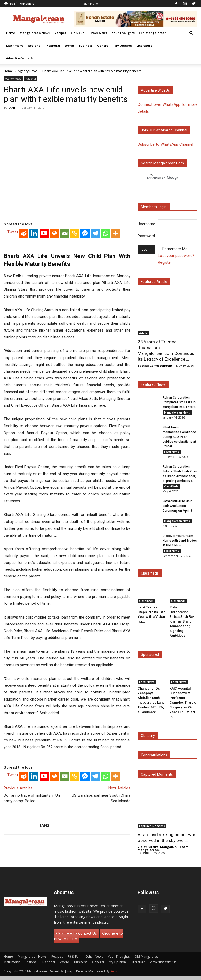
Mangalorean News (35, 33)
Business (86, 45)
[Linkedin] (34, 233)
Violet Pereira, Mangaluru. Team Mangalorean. (163, 852)
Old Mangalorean (153, 33)
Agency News (28, 71)
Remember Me (175, 249)
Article (143, 333)
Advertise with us (155, 90)
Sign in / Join (92, 4)
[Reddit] (24, 233)
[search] (163, 178)
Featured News (153, 384)
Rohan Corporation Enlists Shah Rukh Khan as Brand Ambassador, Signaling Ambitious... (183, 625)
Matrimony (15, 45)
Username (146, 224)
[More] (116, 233)
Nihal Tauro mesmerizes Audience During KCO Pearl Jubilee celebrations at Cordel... (179, 438)
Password (146, 236)
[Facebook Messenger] (85, 233)
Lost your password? (176, 256)
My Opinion (123, 45)
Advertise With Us (20, 58)
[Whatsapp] (105, 233)
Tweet (13, 232)
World (69, 45)
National (53, 45)
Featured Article (154, 282)
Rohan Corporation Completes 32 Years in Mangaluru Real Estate (179, 402)
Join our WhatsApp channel (164, 130)
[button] (191, 33)
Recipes (60, 33)
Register (165, 262)
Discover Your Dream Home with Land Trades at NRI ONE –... (180, 544)
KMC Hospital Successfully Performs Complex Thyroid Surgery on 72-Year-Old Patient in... (183, 706)
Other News (98, 33)
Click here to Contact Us (76, 937)
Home (10, 33)
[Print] (54, 233)
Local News (172, 453)
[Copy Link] (75, 233)
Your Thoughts (123, 33)
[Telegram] (95, 233)
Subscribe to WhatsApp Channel (165, 144)
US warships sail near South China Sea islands (101, 798)
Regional (35, 45)
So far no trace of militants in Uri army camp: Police (32, 798)
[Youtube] (44, 233)
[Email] (65, 233)
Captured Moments (157, 778)
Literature (144, 45)
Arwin (115, 975)
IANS (12, 108)
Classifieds (171, 488)
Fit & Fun (78, 33)
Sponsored (150, 658)
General (103, 45)
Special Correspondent (155, 365)
